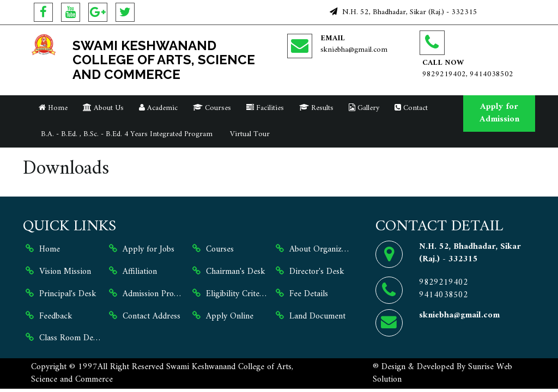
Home (53, 108)
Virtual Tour (249, 134)
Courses (212, 108)
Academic (158, 108)
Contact (411, 108)
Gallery (364, 108)
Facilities (265, 108)
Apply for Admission (499, 113)
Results (316, 108)
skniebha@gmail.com (354, 50)
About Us (103, 108)
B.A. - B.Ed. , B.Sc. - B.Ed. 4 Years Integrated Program (126, 134)
